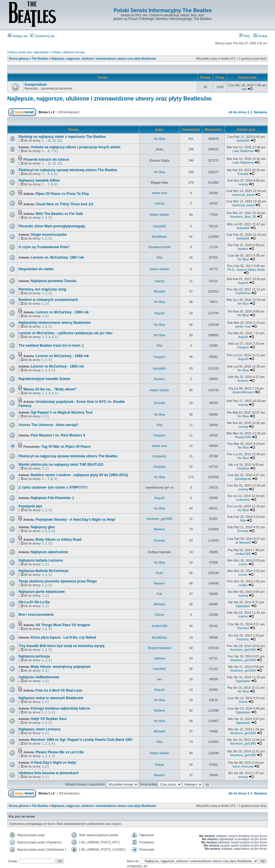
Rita (160, 257)
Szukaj (260, 36)
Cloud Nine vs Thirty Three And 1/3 (64, 204)
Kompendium (36, 85)
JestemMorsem (243, 392)
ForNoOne (243, 293)
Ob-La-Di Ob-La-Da (34, 602)
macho (243, 616)
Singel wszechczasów (49, 235)
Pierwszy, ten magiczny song (42, 289)
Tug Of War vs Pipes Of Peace (66, 447)
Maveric (159, 529)
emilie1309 (243, 554)
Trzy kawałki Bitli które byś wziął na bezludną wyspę (61, 646)
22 (54, 141)
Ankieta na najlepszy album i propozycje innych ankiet (75, 147)
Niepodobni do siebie (36, 269)
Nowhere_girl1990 (159, 519)
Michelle (159, 291)
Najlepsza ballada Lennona (41, 560)
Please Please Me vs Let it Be (60, 752)
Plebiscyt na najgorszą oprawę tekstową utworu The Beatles (68, 456)
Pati (159, 594)
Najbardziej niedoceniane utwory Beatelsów (55, 323)
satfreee (159, 658)
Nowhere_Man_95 (243, 217)
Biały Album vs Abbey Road (58, 540)
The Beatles (40, 59)
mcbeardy (159, 456)
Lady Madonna (243, 151)
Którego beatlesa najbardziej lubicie (60, 708)
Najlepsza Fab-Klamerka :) (52, 498)
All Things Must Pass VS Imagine (63, 625)
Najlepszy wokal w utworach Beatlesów (51, 698)
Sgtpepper (243, 606)
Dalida (159, 765)
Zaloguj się (18, 36)
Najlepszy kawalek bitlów (39, 180)
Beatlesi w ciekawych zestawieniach (48, 300)
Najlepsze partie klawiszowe (42, 592)
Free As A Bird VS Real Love (59, 690)
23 (59, 141)
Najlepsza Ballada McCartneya (44, 571)
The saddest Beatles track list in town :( (51, 346)
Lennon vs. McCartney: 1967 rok (57, 257)
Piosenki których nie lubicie (46, 160)
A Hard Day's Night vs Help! (53, 763)
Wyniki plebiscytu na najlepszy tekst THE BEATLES (61, 465)
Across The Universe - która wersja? (48, 425)
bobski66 (243, 140)
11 (49, 163)
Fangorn (243, 347)
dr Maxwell (243, 542)
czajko (243, 585)
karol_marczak (243, 766)
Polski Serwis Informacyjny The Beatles (163, 10)
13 (59, 163)
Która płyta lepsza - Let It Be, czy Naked (63, 637)
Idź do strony (238, 112)
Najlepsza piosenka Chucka (53, 281)
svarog (243, 184)
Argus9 (243, 283)
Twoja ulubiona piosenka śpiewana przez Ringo (58, 581)
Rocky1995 (243, 437)
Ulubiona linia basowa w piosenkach (49, 773)
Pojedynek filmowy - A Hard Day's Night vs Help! (75, 520)
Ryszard (243, 628)
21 (49, 141)
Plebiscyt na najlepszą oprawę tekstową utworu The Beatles (68, 170)
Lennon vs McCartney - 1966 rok (62, 356)
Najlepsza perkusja (34, 656)
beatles (243, 249)
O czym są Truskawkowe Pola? (44, 247)
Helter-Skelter (159, 215)
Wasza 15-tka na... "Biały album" (50, 389)
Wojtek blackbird (159, 648)
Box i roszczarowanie (36, 615)
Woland (159, 710)
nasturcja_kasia (243, 195)
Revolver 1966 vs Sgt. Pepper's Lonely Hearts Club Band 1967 (82, 740)
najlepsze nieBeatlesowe (39, 677)
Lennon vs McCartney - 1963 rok (57, 366)
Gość (159, 573)
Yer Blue (159, 139)
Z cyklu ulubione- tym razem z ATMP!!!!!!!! (53, 487)
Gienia (159, 615)
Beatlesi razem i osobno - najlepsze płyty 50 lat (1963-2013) (79, 475)
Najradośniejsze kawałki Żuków (44, 379)
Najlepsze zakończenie (49, 552)
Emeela (243, 174)
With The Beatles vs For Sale (59, 214)
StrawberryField (159, 247)
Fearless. (243, 639)
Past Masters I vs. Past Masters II (58, 435)
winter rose (159, 193)
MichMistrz (159, 237)
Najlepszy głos (43, 527)
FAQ (244, 36)
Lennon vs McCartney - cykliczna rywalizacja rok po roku (65, 333)
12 (54, 163)
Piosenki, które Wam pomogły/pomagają (52, 226)
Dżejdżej (159, 467)
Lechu (243, 564)
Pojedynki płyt (30, 506)
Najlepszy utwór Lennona (39, 729)
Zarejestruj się (42, 36)
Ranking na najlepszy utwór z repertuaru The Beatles (62, 137)
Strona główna (19, 59)
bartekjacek (243, 479)
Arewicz (159, 379)
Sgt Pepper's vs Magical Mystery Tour (62, 412)
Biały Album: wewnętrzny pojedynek (61, 667)
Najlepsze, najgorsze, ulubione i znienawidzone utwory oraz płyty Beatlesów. (104, 59)
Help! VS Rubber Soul (49, 719)
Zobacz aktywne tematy (68, 52)
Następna (260, 112)
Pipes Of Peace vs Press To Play (62, 194)
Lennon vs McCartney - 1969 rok (62, 312)
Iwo (244, 89)
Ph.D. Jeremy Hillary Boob (246, 270)
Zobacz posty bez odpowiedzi (28, 52)
